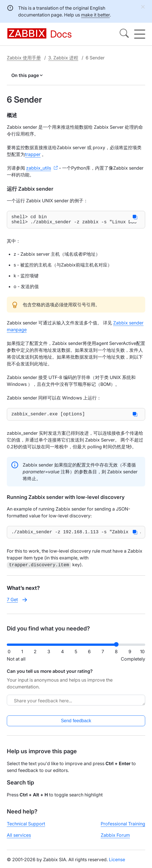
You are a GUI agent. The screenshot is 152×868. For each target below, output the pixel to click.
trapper (33, 154)
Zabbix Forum (115, 839)
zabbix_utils (39, 168)
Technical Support (26, 827)
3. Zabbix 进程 (63, 58)
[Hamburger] (140, 34)
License (117, 863)
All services (19, 839)
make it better (95, 15)
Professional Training (123, 827)
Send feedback (76, 724)
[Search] (124, 34)
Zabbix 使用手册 (24, 58)
